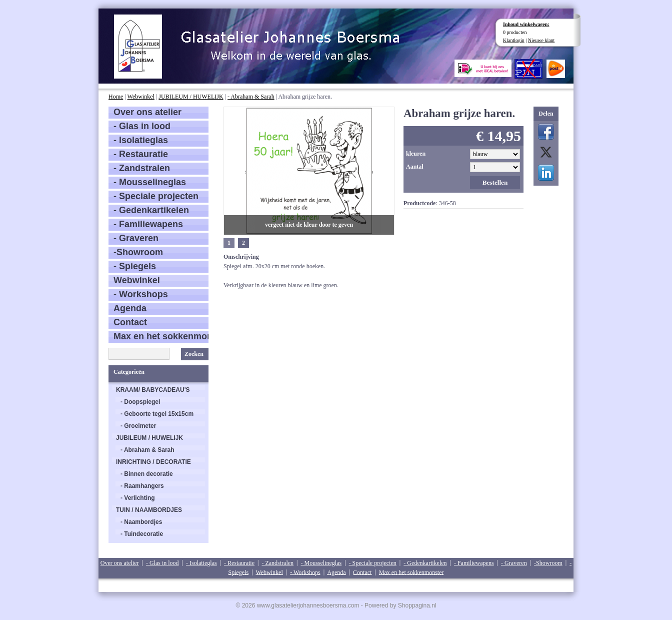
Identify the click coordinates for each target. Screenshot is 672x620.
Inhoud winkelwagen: (526, 24)
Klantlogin (514, 40)
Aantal (415, 167)
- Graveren (136, 238)
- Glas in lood (142, 126)
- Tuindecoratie (142, 534)
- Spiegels (135, 266)
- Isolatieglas (141, 140)
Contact (130, 322)
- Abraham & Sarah (251, 97)
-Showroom (138, 252)
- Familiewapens (148, 224)
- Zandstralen (142, 168)
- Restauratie (141, 154)
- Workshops (141, 294)
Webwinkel (141, 97)
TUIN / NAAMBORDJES (149, 510)
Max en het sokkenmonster (161, 336)
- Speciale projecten (156, 196)
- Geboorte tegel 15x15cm (157, 414)
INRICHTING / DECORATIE (153, 462)
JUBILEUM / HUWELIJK (191, 97)
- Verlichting (138, 498)
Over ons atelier (147, 112)
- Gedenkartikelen (151, 210)
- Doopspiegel (140, 402)
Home (116, 97)
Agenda (130, 308)
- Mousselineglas (150, 182)
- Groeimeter (138, 426)
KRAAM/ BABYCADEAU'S (153, 390)
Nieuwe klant (541, 40)
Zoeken (194, 354)
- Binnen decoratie (147, 474)
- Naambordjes (141, 522)
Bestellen (495, 182)
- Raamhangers (142, 486)
